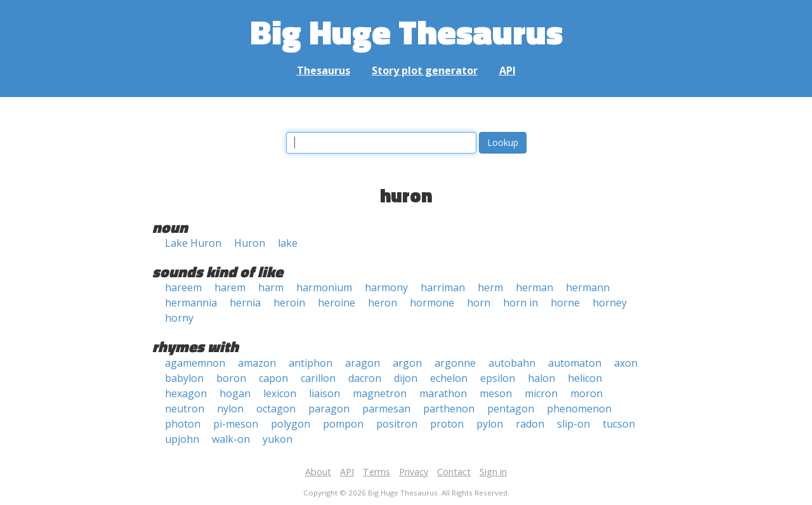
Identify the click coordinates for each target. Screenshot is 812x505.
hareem (183, 287)
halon (541, 378)
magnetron (380, 393)
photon (183, 424)
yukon (278, 439)
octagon (276, 409)
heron (383, 303)
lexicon (280, 393)
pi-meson (236, 424)
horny (179, 318)
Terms (377, 472)
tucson (619, 424)
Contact (454, 472)
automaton (575, 363)
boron (231, 378)
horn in (521, 303)
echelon (449, 378)
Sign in (493, 472)
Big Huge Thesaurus (406, 31)
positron (397, 424)
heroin (289, 303)
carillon (318, 378)
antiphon (311, 363)
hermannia (191, 303)
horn (479, 303)
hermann (588, 287)
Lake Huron (193, 243)
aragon (363, 363)
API (507, 70)
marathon (443, 393)
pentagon (511, 409)
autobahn (512, 363)
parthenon (449, 409)
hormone (432, 303)
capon (273, 378)
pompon (343, 424)
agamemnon (195, 363)
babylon (184, 378)
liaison (324, 393)
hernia (245, 303)
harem (230, 287)
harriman (443, 287)
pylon (490, 424)
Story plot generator (425, 70)
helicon (585, 378)
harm (271, 287)
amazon (257, 363)
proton (447, 424)
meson (496, 393)
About (318, 472)
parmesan (386, 409)
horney (610, 303)
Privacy (414, 472)
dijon (406, 378)
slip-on (573, 424)
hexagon (186, 393)
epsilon (498, 378)
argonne (455, 363)
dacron (365, 378)
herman (534, 287)
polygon (291, 424)
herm (490, 287)
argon (407, 363)
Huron (250, 243)
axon (626, 363)
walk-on (231, 439)
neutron (185, 409)
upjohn (182, 439)
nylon (230, 409)
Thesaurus (324, 70)
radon (530, 424)
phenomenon (579, 409)
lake (288, 243)
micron (541, 393)
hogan (235, 393)
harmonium (324, 287)
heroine (337, 303)
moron (586, 393)
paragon (329, 409)
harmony (386, 287)
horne (565, 303)
